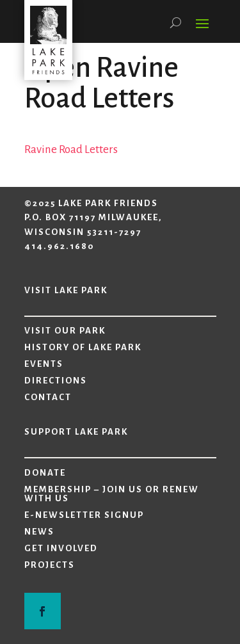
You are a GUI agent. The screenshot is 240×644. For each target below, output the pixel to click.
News (39, 532)
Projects (50, 565)
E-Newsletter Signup (84, 515)
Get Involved (61, 549)
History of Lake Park (83, 348)
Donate (45, 473)
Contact (48, 398)
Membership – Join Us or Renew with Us (112, 494)
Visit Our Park (65, 331)
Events (44, 364)
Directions (56, 381)
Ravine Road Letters (71, 149)
